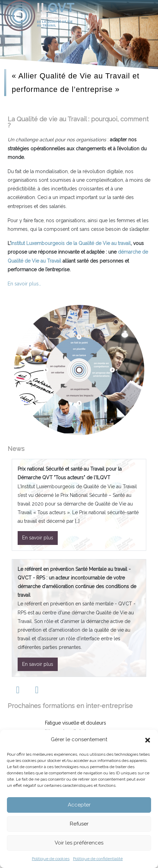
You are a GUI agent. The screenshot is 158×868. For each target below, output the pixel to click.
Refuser (79, 824)
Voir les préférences (79, 843)
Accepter (79, 805)
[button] (148, 739)
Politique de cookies (51, 859)
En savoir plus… (24, 284)
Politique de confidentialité (98, 859)
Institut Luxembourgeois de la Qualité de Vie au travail (71, 243)
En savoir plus (38, 538)
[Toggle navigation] (145, 16)
